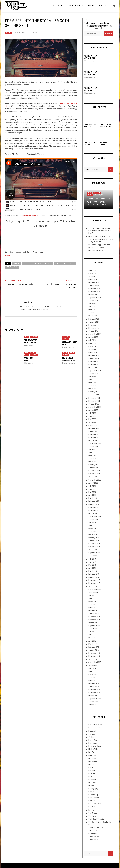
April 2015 (92, 677)
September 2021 (95, 443)
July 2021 (92, 450)
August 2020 (93, 483)
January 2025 (94, 322)
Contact (103, 6)
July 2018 (92, 559)
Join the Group (76, 6)
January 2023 (94, 395)
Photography (93, 789)
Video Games (93, 840)
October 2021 (94, 440)
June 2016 (92, 635)
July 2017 (92, 595)
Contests (92, 734)
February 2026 (94, 282)
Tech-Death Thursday (97, 819)
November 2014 (94, 693)
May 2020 (92, 492)
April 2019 (92, 532)
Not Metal (92, 780)
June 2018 (92, 562)
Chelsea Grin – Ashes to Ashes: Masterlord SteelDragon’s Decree (98, 202)
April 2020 (92, 495)
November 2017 (94, 583)
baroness (17, 264)
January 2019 (94, 541)
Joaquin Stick (20, 33)
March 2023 (93, 389)
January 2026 (94, 286)
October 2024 (94, 331)
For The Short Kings (96, 250)
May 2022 (92, 419)
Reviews (66, 355)
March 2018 (93, 571)
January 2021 (94, 468)
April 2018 (92, 568)
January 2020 (94, 504)
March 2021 (93, 462)
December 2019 (94, 507)
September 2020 (95, 480)
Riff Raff (92, 807)
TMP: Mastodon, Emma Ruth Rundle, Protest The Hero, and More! (99, 231)
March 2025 (93, 316)
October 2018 (94, 550)
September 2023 (95, 371)
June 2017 (92, 598)
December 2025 (94, 289)
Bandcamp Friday (95, 728)
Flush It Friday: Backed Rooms (99, 236)
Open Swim (34, 337)
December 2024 (94, 325)
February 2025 (94, 319)
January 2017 (94, 614)
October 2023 (94, 368)
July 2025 (92, 304)
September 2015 (95, 662)
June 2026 (92, 270)
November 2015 (94, 656)
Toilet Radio (93, 831)
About (91, 6)
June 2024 (92, 343)
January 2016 (94, 650)
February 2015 (94, 684)
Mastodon (48, 264)
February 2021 (94, 465)
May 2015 (92, 674)
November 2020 (94, 474)
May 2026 (92, 273)
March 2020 (93, 498)
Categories (59, 6)
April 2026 (92, 276)
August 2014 (93, 702)
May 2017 (92, 602)
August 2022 (93, 410)
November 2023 (94, 364)
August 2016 (93, 629)
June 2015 (92, 671)
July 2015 (92, 668)
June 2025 (92, 307)
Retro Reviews (94, 798)
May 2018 (92, 565)
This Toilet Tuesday (96, 828)
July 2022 (92, 413)
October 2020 (94, 477)
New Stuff (97, 193)
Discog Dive (93, 740)
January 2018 (94, 577)
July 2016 (92, 632)
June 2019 (92, 525)
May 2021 (92, 456)
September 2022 (95, 407)
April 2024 (92, 349)
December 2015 (94, 653)
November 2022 (94, 401)
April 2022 (92, 422)
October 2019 (94, 513)
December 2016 (94, 617)
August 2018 (93, 556)
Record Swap (93, 795)
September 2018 (95, 553)
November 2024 (94, 328)
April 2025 (92, 313)
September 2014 (95, 699)
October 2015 (94, 659)
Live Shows (93, 761)
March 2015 (93, 680)
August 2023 (93, 374)
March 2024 (93, 352)
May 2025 (92, 310)
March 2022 (93, 425)
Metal (65, 353)
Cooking (91, 737)
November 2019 (94, 510)
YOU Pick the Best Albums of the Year (91, 90)
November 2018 (94, 547)
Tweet (7, 256)
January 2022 (94, 431)
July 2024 (92, 340)
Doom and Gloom (95, 746)
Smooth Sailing (69, 264)
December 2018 (94, 544)
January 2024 (94, 358)
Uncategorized (94, 834)
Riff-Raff (92, 810)
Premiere (9, 33)
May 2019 (92, 529)
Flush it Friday (93, 749)
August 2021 (93, 446)
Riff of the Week (95, 804)
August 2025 (93, 301)
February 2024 (94, 355)
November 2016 (94, 620)
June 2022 (92, 416)
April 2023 (92, 386)
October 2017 (94, 586)
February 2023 (94, 392)
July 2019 (92, 522)
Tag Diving (92, 816)
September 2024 (95, 334)
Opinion (66, 339)
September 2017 (95, 589)
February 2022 (94, 428)
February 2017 (94, 611)
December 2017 (94, 580)
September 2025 (95, 298)
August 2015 (93, 665)
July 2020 (92, 486)
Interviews (92, 755)
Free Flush (92, 752)
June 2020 (92, 489)
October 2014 (94, 696)
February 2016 (94, 647)
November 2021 (94, 437)
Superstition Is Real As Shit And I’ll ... (20, 284)
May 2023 (92, 383)
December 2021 (94, 434)
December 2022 (94, 398)
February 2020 (94, 501)
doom (25, 264)
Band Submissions (95, 725)
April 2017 (92, 605)
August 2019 (93, 519)
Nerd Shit (92, 770)
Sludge (58, 264)
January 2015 (94, 687)
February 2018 (94, 574)
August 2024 (93, 337)
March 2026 (93, 279)
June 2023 (92, 380)
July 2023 (92, 377)
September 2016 (95, 626)
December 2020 (94, 471)
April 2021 (92, 459)
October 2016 (94, 623)
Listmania (92, 758)
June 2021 (92, 453)
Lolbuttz (28, 353)
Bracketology (93, 731)
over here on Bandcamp (31, 215)
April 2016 (92, 641)
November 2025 (94, 292)
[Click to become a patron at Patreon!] (41, 239)
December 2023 (94, 361)
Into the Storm (36, 264)
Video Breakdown (95, 837)
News (27, 337)
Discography (93, 743)
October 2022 (94, 404)
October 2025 (94, 295)
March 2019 (93, 535)
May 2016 (92, 638)
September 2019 (95, 516)
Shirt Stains (93, 813)
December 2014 (94, 690)
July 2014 (92, 705)
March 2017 (93, 607)
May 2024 (92, 346)
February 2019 (94, 538)
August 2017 (93, 592)
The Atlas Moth (12, 267)
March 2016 (93, 644)
